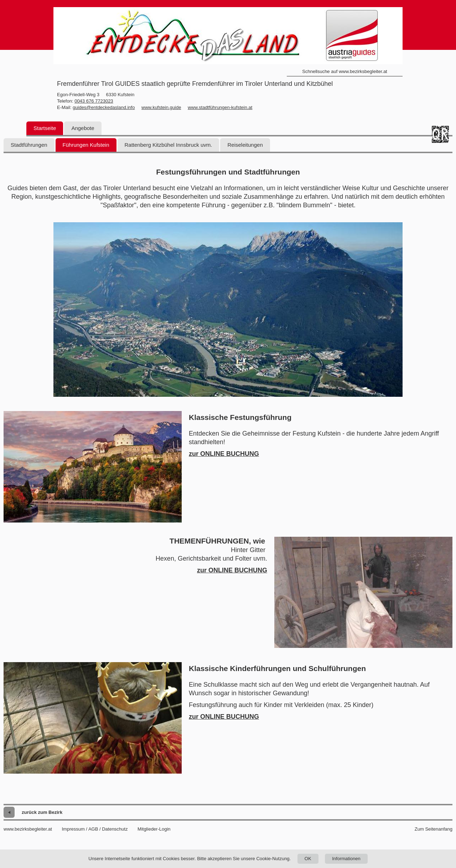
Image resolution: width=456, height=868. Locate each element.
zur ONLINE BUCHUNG (224, 454)
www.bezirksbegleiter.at (28, 829)
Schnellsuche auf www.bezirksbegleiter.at (344, 71)
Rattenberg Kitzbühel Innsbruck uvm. (169, 145)
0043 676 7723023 (94, 101)
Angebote (83, 128)
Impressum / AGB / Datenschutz (95, 829)
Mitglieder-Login (154, 829)
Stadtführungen (29, 145)
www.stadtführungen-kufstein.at (220, 107)
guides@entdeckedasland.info (104, 107)
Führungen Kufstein (86, 145)
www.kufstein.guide (161, 107)
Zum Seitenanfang (434, 829)
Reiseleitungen (245, 145)
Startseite (45, 128)
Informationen (346, 859)
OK (308, 859)
